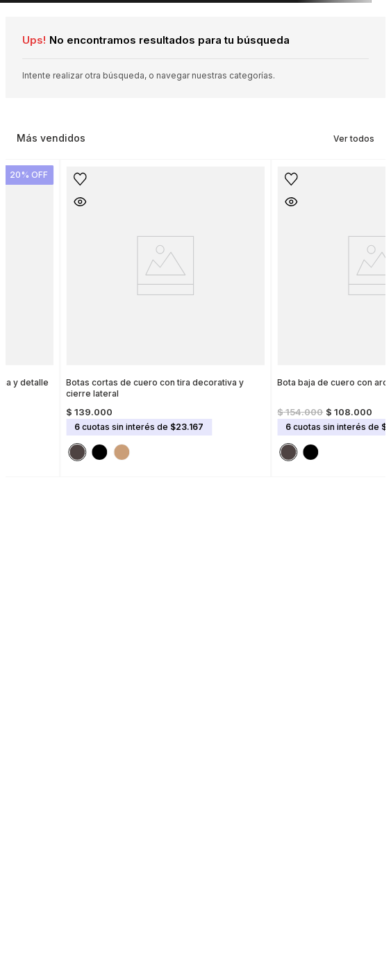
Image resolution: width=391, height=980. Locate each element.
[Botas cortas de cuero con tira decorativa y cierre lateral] (219, 314)
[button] (134, 201)
